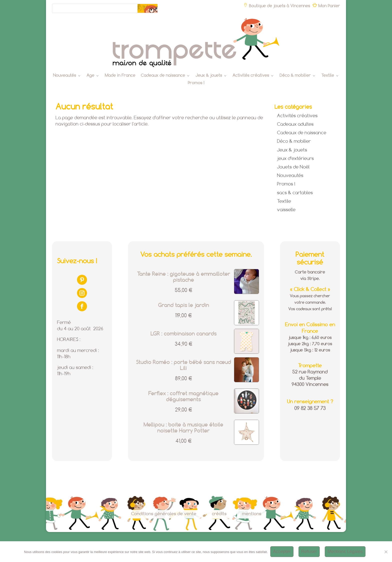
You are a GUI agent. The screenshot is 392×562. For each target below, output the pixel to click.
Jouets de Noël (293, 167)
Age (90, 76)
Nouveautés (64, 76)
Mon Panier (326, 6)
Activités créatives (251, 76)
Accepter (282, 551)
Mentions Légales (345, 551)
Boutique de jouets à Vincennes (277, 6)
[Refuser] (386, 552)
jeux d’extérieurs (295, 159)
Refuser (309, 551)
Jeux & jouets (209, 76)
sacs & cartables (295, 193)
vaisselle (286, 210)
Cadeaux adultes (295, 124)
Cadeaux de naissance (163, 76)
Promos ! (196, 83)
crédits (219, 514)
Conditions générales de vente (164, 514)
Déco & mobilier (295, 76)
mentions (252, 514)
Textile (328, 76)
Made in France (120, 76)
